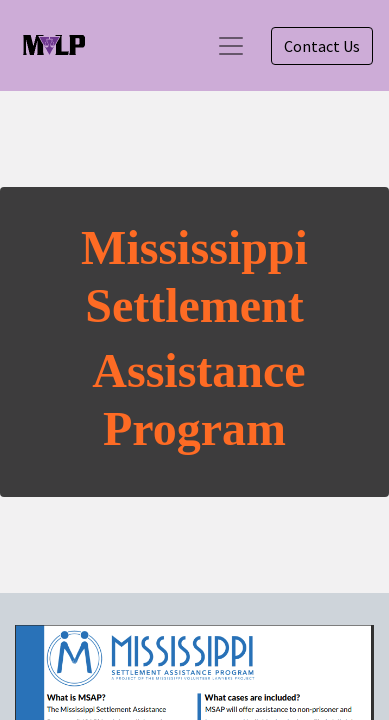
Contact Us (322, 46)
